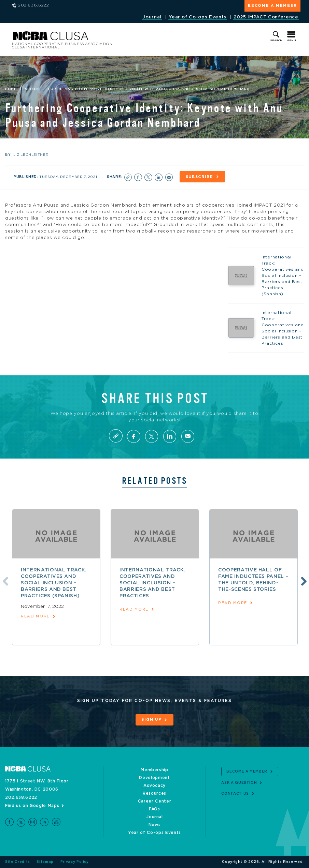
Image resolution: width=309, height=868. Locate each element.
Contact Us (235, 794)
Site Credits (18, 862)
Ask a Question (239, 782)
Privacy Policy (75, 862)
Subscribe (200, 177)
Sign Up (152, 720)
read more (35, 616)
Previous (4, 581)
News (155, 825)
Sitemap (45, 862)
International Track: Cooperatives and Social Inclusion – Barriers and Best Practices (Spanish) (54, 583)
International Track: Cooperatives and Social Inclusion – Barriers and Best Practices (152, 583)
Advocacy (154, 785)
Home (11, 89)
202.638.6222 (21, 797)
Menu (291, 41)
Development (154, 778)
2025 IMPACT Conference (266, 17)
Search (276, 41)
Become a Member (272, 6)
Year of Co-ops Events (198, 17)
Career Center (154, 801)
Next (303, 581)
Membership (154, 770)
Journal (152, 17)
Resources (154, 793)
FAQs (154, 809)
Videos (32, 89)
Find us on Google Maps (32, 806)
